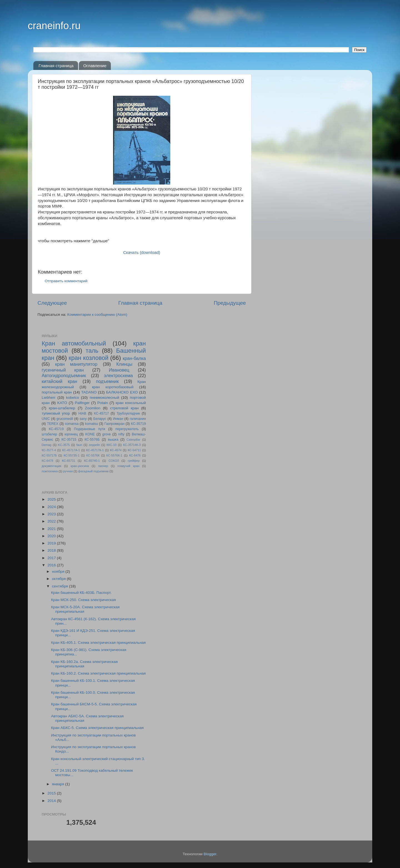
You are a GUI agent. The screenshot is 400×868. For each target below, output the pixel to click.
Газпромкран (114, 424)
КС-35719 (139, 424)
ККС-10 (112, 445)
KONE (90, 434)
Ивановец (119, 370)
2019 (52, 543)
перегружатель (127, 429)
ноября (59, 571)
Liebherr (49, 398)
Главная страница (56, 66)
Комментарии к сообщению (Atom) (97, 315)
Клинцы (124, 364)
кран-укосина (80, 466)
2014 (52, 801)
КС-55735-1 (72, 455)
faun (79, 445)
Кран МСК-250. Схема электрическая (83, 600)
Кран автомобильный (74, 343)
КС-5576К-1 (114, 455)
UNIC (46, 419)
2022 (52, 521)
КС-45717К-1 (95, 450)
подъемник (107, 381)
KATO (62, 403)
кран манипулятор (76, 364)
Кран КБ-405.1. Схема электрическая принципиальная (98, 643)
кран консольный (131, 403)
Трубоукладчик (128, 413)
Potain (102, 403)
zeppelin (94, 445)
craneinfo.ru (54, 26)
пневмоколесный (104, 398)
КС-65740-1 (92, 461)
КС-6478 (47, 461)
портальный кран (57, 392)
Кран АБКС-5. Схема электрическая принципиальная (97, 728)
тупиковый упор (56, 413)
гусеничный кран (63, 370)
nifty (121, 434)
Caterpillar (133, 440)
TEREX (52, 424)
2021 (52, 529)
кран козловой (88, 358)
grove (106, 434)
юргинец (71, 434)
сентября (60, 586)
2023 (52, 514)
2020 (52, 536)
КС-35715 (69, 440)
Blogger (210, 854)
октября (59, 579)
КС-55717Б (49, 455)
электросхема (118, 375)
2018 (52, 550)
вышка (113, 440)
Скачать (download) (142, 253)
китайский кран (59, 381)
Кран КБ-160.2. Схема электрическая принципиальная (98, 673)
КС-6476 (135, 455)
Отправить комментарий (66, 281)
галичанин (138, 419)
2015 (52, 793)
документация (52, 466)
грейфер (134, 461)
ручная (68, 471)
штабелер (49, 434)
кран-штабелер (62, 408)
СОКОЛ (114, 461)
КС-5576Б (92, 440)
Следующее (52, 303)
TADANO (89, 392)
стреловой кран (124, 408)
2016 (52, 565)
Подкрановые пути (89, 429)
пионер (103, 466)
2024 (52, 507)
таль (92, 351)
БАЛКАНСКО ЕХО (122, 392)
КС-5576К (93, 455)
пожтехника (50, 471)
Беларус (100, 419)
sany (83, 419)
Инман (118, 419)
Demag (47, 445)
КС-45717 (101, 413)
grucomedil (65, 419)
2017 (52, 558)
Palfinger (82, 403)
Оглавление (95, 66)
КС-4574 (116, 450)
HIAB (82, 413)
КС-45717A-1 (71, 450)
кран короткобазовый (113, 387)
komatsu (91, 424)
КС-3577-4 (49, 450)
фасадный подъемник (93, 471)
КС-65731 (69, 461)
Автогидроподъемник (64, 375)
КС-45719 (56, 429)
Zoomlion (93, 408)
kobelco (73, 398)
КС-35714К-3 (132, 445)
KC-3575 (64, 445)
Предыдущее (230, 303)
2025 (52, 499)
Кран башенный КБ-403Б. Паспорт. (81, 593)
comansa (72, 424)
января (59, 784)
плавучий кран (128, 466)
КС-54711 (134, 450)
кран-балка (134, 358)
